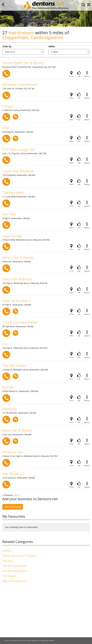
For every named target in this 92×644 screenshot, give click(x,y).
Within (52, 46)
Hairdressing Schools (14, 566)
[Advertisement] (46, 611)
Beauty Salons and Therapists (19, 556)
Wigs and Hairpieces (14, 581)
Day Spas (8, 561)
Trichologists (9, 576)
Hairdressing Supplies (15, 571)
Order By (7, 46)
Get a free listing (13, 507)
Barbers (7, 551)
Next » (17, 495)
